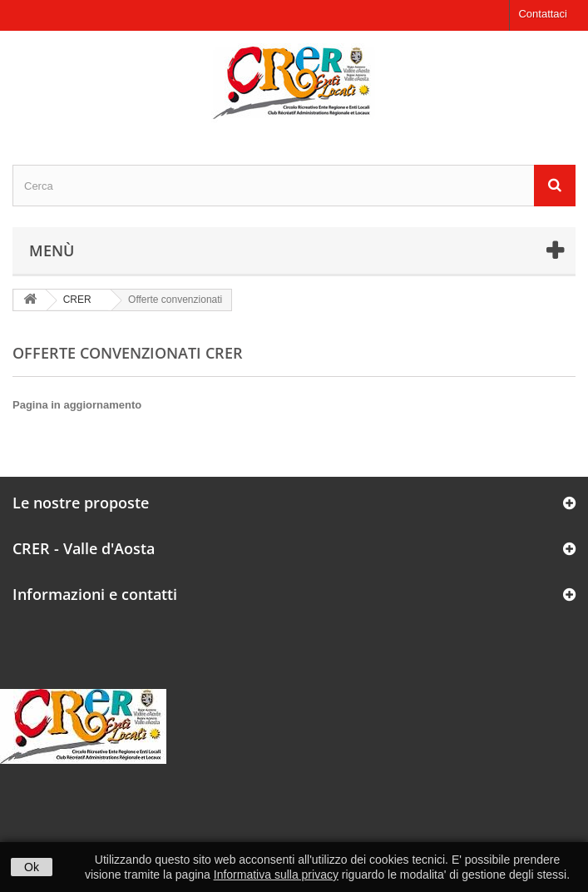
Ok (32, 867)
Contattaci (543, 14)
